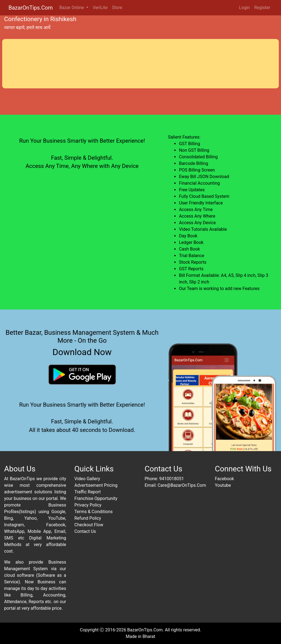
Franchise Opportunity (96, 498)
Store (117, 8)
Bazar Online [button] (72, 8)
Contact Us (85, 531)
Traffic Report (88, 492)
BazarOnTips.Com (31, 8)
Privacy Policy (88, 505)
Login (244, 8)
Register (262, 8)
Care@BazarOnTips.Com (182, 485)
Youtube (223, 485)
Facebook (224, 479)
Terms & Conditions (94, 512)
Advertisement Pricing (96, 485)
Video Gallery (87, 479)
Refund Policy (88, 518)
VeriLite (100, 8)
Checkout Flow (89, 525)
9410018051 (172, 479)
